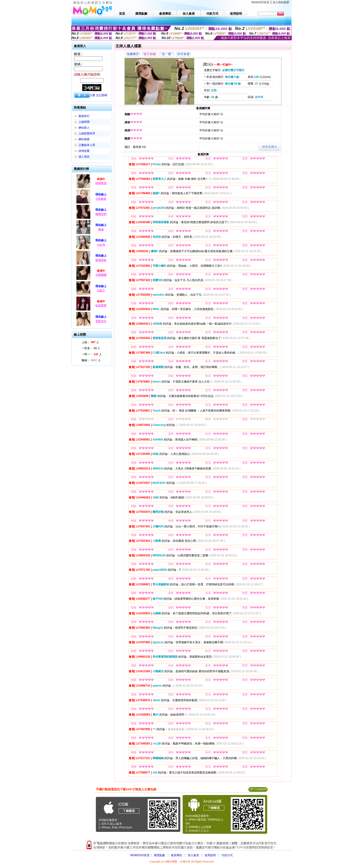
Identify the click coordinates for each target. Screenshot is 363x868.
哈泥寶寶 (101, 305)
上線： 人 (90, 342)
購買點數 (159, 855)
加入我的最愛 (281, 2)
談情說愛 (84, 151)
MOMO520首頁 (140, 855)
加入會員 (193, 855)
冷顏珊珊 (101, 275)
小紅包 (101, 245)
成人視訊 (84, 157)
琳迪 (101, 229)
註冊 (92, 95)
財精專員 (101, 183)
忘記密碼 (102, 95)
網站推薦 (84, 139)
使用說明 (210, 855)
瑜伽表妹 (101, 260)
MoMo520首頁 (261, 2)
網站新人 (84, 128)
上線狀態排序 (87, 133)
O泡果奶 (101, 199)
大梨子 (101, 291)
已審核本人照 (87, 145)
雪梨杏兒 (101, 321)
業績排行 (84, 116)
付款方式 (227, 855)
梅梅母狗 (101, 214)
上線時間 (84, 122)
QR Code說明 (258, 789)
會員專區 (176, 855)
